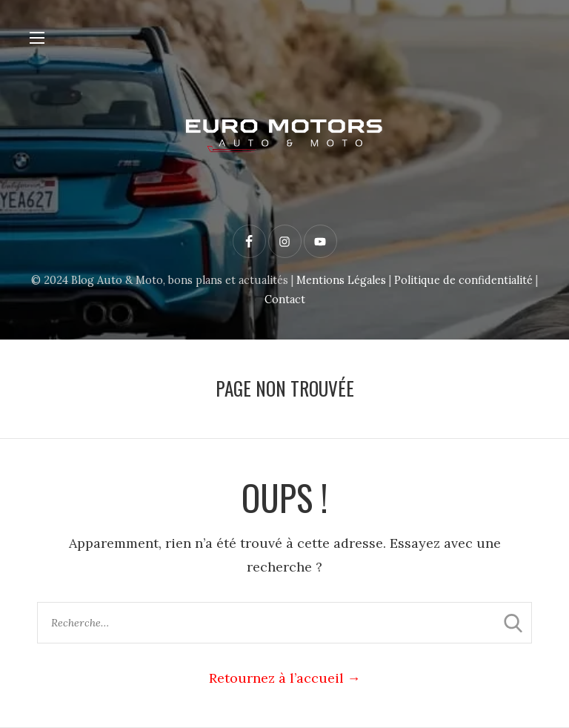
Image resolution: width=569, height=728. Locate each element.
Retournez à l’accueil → (285, 678)
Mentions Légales (341, 280)
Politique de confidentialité (463, 280)
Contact (285, 300)
